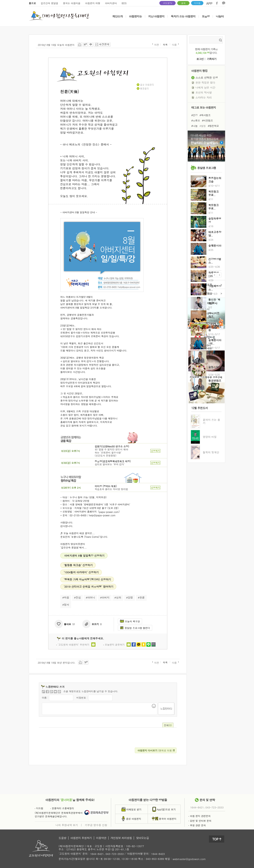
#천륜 (141, 597)
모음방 (206, 16)
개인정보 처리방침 (121, 838)
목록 (165, 45)
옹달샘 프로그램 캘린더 (135, 628)
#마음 (66, 597)
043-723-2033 (214, 807)
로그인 (200, 59)
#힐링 (203, 126)
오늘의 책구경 (130, 621)
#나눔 (194, 126)
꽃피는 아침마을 (72, 3)
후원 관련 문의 (197, 825)
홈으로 (32, 3)
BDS (124, 3)
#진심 (77, 597)
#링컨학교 (213, 126)
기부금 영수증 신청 (96, 825)
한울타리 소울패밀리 (62, 808)
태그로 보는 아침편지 (204, 107)
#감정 (130, 597)
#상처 (118, 597)
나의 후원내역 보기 (67, 825)
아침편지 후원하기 (81, 838)
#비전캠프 (208, 120)
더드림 (197, 3)
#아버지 (105, 597)
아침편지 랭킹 (199, 71)
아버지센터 (111, 3)
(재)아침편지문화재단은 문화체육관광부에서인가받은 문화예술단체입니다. (59, 814)
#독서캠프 (205, 115)
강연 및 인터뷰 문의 (200, 821)
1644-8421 (197, 807)
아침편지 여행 (93, 3)
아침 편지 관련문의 (200, 816)
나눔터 (220, 16)
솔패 (183, 3)
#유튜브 (196, 120)
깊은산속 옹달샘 (49, 3)
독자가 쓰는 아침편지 (183, 16)
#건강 (194, 115)
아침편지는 (135, 16)
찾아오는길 (142, 838)
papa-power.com (109, 512)
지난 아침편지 (156, 16)
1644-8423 (158, 854)
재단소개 (117, 16)
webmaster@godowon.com (189, 859)
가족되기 (212, 59)
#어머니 (90, 597)
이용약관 (101, 838)
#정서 (66, 605)
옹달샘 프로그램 (207, 168)
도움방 (62, 838)
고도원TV (167, 3)
